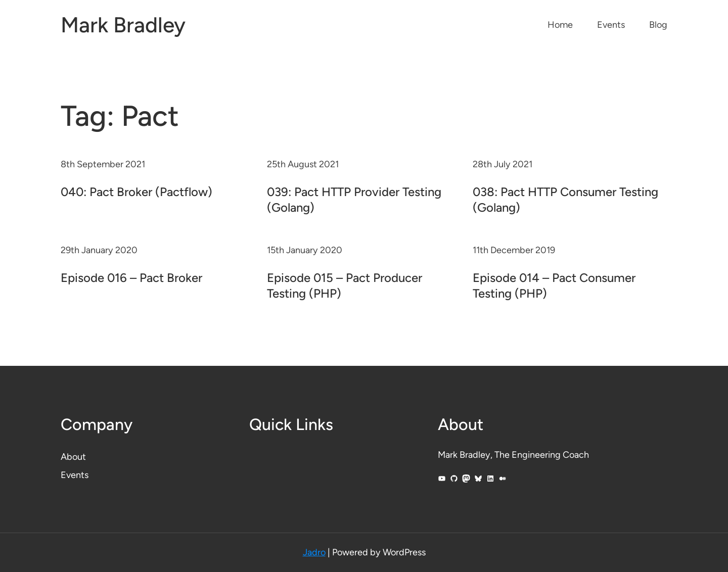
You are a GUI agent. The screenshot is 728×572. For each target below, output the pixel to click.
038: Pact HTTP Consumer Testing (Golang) (565, 200)
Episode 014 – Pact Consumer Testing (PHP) (554, 285)
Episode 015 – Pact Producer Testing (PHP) (345, 285)
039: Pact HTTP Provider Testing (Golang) (354, 200)
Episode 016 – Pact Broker (131, 278)
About (73, 457)
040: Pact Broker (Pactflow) (136, 192)
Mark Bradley (123, 25)
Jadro (314, 552)
